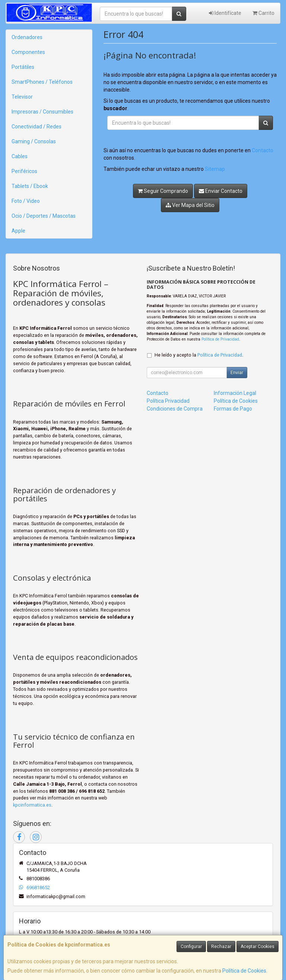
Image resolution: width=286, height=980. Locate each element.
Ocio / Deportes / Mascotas (44, 216)
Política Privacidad (168, 401)
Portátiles (23, 67)
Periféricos (24, 171)
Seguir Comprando (163, 191)
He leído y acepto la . (199, 355)
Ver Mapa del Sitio (190, 205)
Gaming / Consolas (34, 141)
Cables (20, 156)
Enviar (237, 373)
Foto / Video (26, 201)
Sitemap (215, 169)
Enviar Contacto (221, 191)
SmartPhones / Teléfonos (42, 82)
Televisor (22, 97)
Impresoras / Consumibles (42, 112)
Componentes (28, 52)
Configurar (191, 947)
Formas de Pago (233, 409)
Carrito (263, 13)
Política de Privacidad (220, 339)
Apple (18, 231)
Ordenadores (27, 37)
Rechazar (221, 947)
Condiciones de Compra (175, 409)
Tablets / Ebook (30, 186)
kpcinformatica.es (32, 805)
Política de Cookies (244, 971)
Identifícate (225, 13)
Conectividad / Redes (36, 127)
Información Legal (235, 393)
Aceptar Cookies (258, 947)
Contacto (263, 150)
